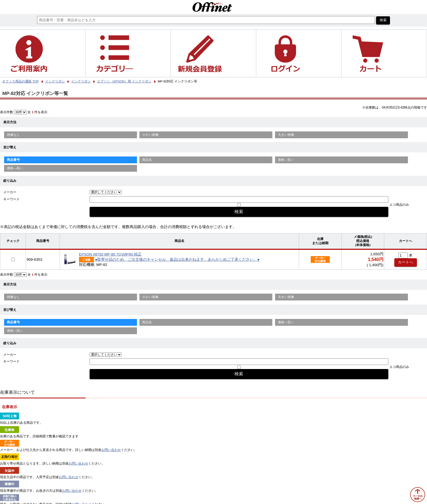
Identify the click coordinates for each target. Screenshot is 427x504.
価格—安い (286, 160)
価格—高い (15, 168)
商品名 (147, 160)
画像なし (13, 135)
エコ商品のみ (399, 205)
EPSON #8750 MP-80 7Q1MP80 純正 (110, 254)
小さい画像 (150, 135)
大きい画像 (286, 135)
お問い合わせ (111, 450)
